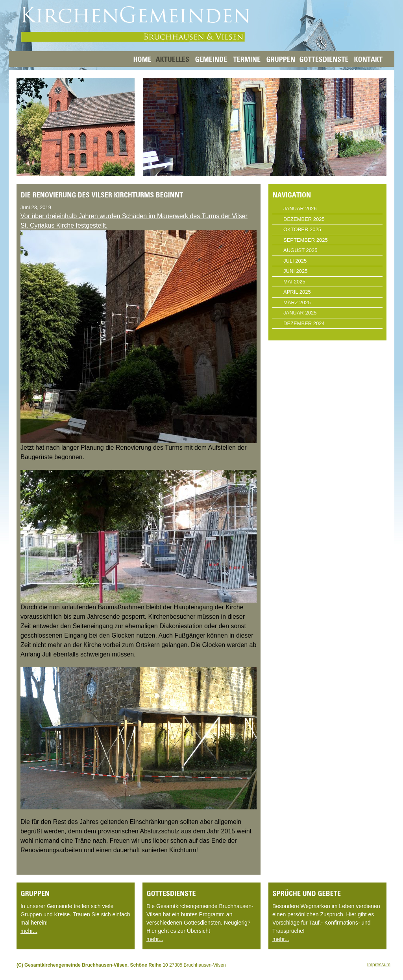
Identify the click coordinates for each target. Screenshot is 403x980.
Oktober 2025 (302, 229)
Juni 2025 (295, 271)
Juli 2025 (295, 261)
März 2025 (297, 302)
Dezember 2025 (304, 219)
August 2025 (300, 250)
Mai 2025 (294, 282)
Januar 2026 (300, 209)
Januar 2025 (300, 313)
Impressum (379, 965)
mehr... (29, 931)
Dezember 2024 (304, 323)
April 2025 (297, 292)
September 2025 (306, 240)
